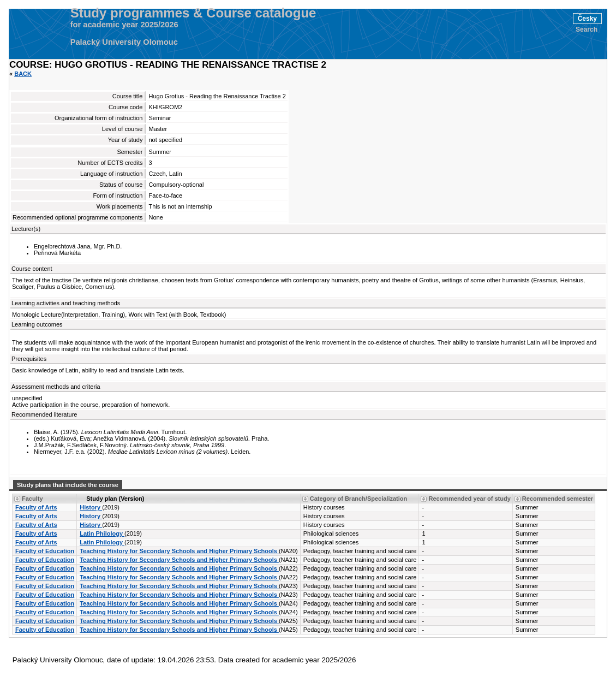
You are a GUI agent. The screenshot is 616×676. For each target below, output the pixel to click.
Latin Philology (102, 533)
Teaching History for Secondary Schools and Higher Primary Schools (179, 551)
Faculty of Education (45, 551)
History (91, 507)
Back (23, 74)
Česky (587, 19)
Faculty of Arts (36, 507)
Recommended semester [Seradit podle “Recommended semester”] (558, 499)
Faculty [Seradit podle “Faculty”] (32, 499)
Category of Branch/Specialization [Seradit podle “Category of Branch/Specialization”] (358, 499)
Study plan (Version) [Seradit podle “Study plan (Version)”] (115, 499)
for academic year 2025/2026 (124, 25)
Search (587, 29)
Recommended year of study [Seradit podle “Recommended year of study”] (469, 499)
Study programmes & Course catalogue (193, 13)
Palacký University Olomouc (124, 42)
